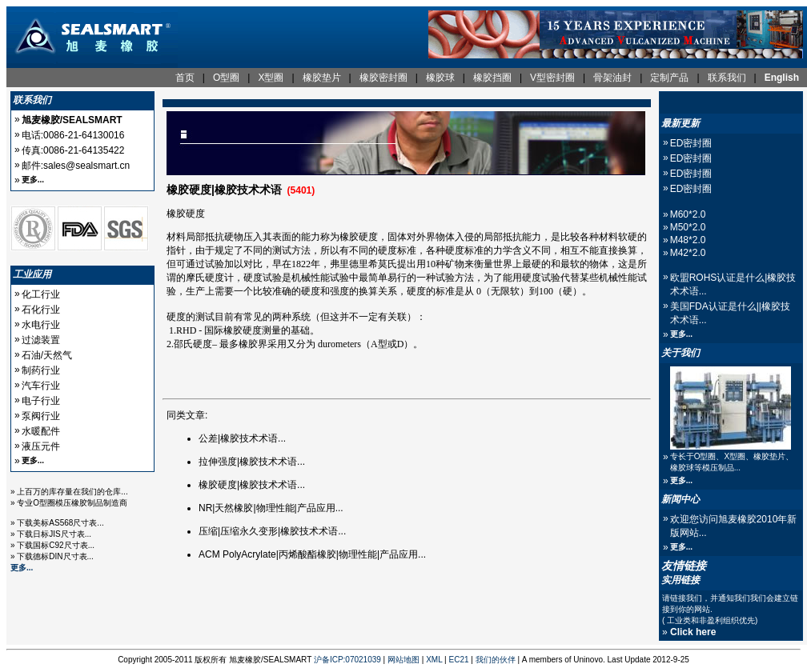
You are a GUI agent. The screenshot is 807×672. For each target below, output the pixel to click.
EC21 (459, 660)
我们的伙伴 (496, 660)
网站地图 (403, 660)
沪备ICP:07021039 (347, 660)
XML (434, 660)
